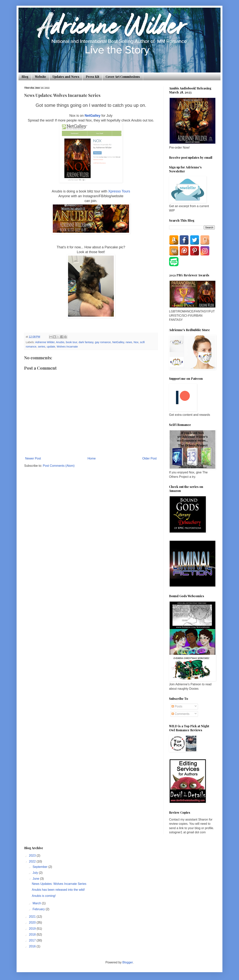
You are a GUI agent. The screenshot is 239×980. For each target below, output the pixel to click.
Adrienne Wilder (45, 342)
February (39, 909)
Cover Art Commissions (123, 77)
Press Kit (92, 77)
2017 (33, 940)
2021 (33, 917)
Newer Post (33, 458)
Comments (180, 714)
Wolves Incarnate (67, 347)
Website (41, 77)
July (36, 873)
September (41, 867)
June (36, 879)
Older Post (149, 458)
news (129, 342)
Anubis (60, 342)
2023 (33, 856)
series (42, 347)
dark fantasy (86, 342)
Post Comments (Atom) (59, 466)
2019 (33, 929)
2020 (33, 922)
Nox (136, 342)
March (37, 903)
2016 (33, 946)
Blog (25, 77)
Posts (177, 706)
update (51, 347)
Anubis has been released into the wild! (58, 890)
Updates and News (66, 77)
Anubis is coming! (44, 896)
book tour (71, 342)
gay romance (103, 342)
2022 (33, 861)
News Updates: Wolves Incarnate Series (59, 884)
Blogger (128, 962)
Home (92, 458)
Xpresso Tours (119, 191)
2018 (33, 935)
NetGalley (93, 116)
